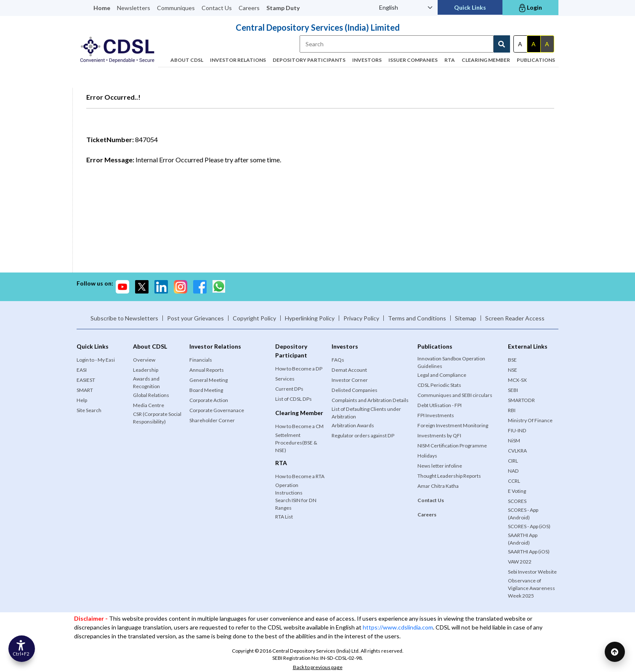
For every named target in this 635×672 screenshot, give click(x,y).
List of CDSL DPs (294, 399)
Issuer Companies (413, 60)
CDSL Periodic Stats (439, 385)
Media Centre (149, 405)
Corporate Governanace (217, 410)
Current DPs (289, 389)
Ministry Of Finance (530, 420)
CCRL (514, 481)
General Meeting (209, 380)
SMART (85, 390)
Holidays (427, 456)
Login (530, 8)
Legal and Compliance (442, 375)
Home (102, 8)
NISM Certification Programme (452, 446)
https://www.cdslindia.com (398, 627)
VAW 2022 (520, 562)
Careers (249, 8)
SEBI (513, 390)
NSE (513, 370)
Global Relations (151, 395)
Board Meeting (206, 390)
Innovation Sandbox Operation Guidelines (451, 362)
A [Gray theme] (547, 44)
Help (82, 400)
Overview (144, 360)
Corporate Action (209, 400)
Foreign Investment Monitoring (453, 425)
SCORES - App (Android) (523, 514)
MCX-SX (517, 380)
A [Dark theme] (534, 44)
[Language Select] (406, 7)
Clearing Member (486, 60)
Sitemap (466, 318)
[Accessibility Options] (23, 647)
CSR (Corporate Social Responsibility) (157, 418)
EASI (82, 370)
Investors (367, 60)
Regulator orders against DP (363, 435)
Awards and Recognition (146, 382)
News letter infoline (440, 466)
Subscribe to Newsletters (124, 318)
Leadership (146, 370)
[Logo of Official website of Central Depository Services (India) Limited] (117, 50)
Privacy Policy (361, 318)
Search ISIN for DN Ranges (296, 504)
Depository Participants (309, 60)
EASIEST (86, 380)
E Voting (517, 491)
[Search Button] (502, 44)
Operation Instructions (289, 489)
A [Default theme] (520, 44)
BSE (512, 360)
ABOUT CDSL (187, 60)
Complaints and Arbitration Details (370, 400)
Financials (201, 360)
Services (285, 379)
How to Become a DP (299, 369)
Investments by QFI (439, 435)
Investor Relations (238, 60)
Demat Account (349, 370)
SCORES (517, 501)
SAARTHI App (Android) (523, 539)
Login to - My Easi (96, 360)
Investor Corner (350, 380)
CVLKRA (517, 451)
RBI (512, 410)
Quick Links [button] (470, 7)
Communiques (176, 8)
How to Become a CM (299, 426)
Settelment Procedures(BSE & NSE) (296, 443)
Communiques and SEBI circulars (455, 395)
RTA (450, 60)
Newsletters (134, 8)
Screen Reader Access (515, 318)
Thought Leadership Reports (449, 476)
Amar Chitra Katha (438, 486)
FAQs (338, 360)
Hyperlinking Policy (310, 318)
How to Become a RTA (300, 476)
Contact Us (217, 8)
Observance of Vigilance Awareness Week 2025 (531, 588)
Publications (536, 60)
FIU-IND (517, 430)
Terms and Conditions (417, 318)
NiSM (514, 441)
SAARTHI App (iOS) (529, 552)
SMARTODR (521, 400)
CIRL (513, 461)
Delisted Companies (355, 390)
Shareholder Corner (212, 420)
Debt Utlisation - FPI (440, 405)
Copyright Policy (254, 318)
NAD (513, 471)
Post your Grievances (195, 318)
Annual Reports (207, 370)
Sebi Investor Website (532, 572)
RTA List (284, 517)
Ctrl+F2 (22, 652)
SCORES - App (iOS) (529, 526)
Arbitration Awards (353, 425)
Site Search (89, 410)
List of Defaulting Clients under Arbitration (366, 413)
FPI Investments (436, 415)
